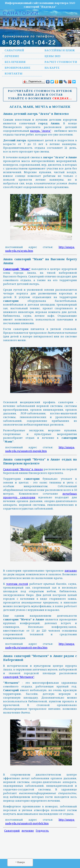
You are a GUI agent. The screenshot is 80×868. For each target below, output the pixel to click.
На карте (52, 68)
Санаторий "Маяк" (17, 269)
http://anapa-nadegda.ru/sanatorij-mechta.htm (40, 646)
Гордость (42, 831)
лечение (28, 831)
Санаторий (14, 50)
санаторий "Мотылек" (19, 677)
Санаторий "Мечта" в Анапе (23, 469)
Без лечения (15, 62)
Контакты (14, 73)
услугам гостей (17, 584)
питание (71, 571)
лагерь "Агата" (41, 131)
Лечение (12, 56)
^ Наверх (20, 862)
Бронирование (17, 68)
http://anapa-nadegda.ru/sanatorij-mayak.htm (40, 449)
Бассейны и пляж (60, 50)
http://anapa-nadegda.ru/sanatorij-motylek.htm (40, 821)
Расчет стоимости (61, 62)
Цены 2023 (52, 56)
